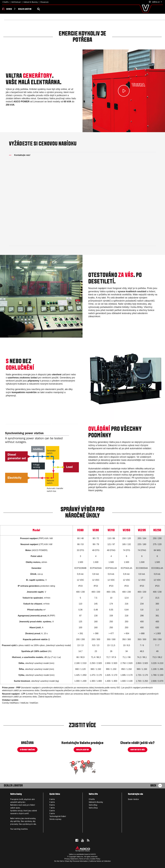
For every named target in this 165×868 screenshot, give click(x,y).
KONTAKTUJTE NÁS (138, 750)
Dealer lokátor (80, 9)
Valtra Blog (93, 805)
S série (52, 814)
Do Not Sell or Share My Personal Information (71, 861)
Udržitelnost (16, 2)
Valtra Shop (93, 808)
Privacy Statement (71, 859)
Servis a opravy (55, 819)
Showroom (44, 2)
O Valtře (6, 2)
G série (52, 802)
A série (52, 799)
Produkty (11, 9)
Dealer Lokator (13, 786)
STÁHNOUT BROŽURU (27, 750)
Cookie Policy (95, 859)
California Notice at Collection (100, 861)
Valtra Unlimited (29, 9)
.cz (155, 2)
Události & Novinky (31, 2)
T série (52, 808)
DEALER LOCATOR (83, 750)
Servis (64, 9)
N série (52, 805)
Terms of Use (84, 859)
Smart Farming (49, 9)
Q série (52, 811)
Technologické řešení (58, 816)
